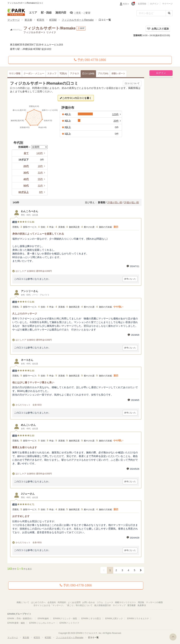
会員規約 (52, 602)
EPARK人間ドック (114, 619)
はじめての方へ (38, 602)
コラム (100, 602)
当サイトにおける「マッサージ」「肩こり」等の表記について (63, 605)
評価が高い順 (115, 202)
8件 (43, 192)
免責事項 (142, 605)
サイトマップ (119, 605)
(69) (103, 74)
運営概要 (131, 605)
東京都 (28, 20)
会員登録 (142, 4)
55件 (42, 179)
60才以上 (24, 192)
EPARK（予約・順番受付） (20, 619)
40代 (26, 179)
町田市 (41, 20)
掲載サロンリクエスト (126, 602)
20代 (26, 166)
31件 (42, 173)
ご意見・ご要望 (80, 13)
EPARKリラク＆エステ (16, 12)
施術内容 (61, 13)
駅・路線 (46, 13)
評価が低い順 (131, 202)
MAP (81, 28)
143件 (41, 153)
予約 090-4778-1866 (90, 60)
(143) (88, 74)
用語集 (141, 602)
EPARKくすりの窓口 (91, 619)
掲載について (23, 602)
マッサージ (14, 20)
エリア (33, 13)
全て (26, 153)
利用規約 (62, 602)
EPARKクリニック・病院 (65, 619)
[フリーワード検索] (151, 13)
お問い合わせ (89, 602)
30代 (26, 173)
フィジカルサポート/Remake (78, 20)
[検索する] (169, 13)
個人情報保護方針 (103, 605)
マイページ (167, 4)
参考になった (130, 279)
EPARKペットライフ (69, 623)
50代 (26, 186)
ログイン (154, 4)
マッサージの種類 (154, 602)
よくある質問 (74, 602)
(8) (63, 74)
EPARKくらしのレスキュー (42, 623)
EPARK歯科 (43, 619)
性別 (126, 4)
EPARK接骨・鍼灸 (16, 623)
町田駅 (53, 20)
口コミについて (132, 83)
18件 (42, 166)
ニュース (109, 602)
